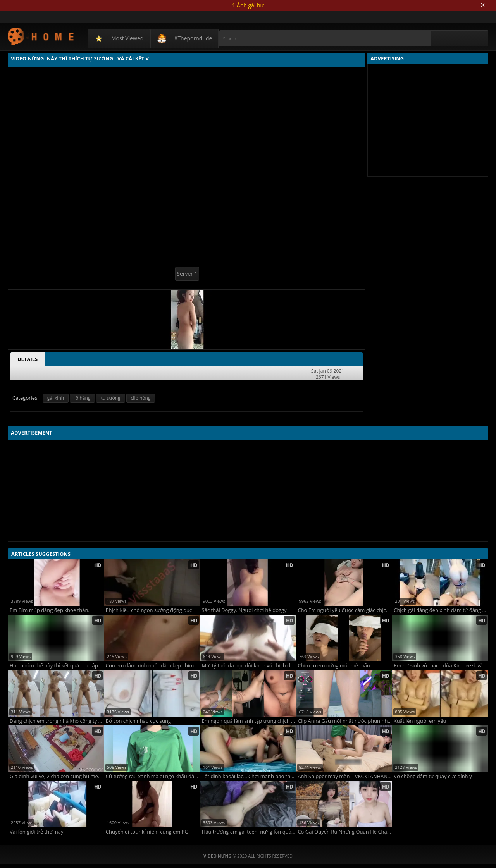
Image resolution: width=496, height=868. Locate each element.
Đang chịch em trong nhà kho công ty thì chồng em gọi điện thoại (57, 721)
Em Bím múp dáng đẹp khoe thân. (50, 610)
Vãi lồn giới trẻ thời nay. (37, 832)
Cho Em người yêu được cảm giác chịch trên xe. (345, 610)
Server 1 (187, 274)
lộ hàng (82, 398)
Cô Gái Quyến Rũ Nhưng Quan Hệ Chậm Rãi (345, 832)
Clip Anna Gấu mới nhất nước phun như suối (345, 721)
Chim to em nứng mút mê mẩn (334, 666)
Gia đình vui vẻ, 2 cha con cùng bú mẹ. (54, 776)
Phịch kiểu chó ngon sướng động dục (149, 610)
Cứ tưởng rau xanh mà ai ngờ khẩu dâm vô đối (153, 776)
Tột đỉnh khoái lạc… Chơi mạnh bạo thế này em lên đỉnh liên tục (249, 776)
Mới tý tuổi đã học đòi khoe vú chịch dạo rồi (249, 666)
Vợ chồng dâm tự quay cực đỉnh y (433, 776)
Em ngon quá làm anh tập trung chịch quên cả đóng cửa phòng (249, 721)
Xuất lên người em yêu (420, 721)
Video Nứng (41, 36)
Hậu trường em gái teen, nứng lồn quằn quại (249, 832)
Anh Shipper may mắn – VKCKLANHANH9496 (345, 776)
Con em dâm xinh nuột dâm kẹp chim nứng (153, 666)
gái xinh (56, 398)
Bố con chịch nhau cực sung (138, 721)
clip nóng (141, 398)
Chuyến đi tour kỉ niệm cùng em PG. (148, 832)
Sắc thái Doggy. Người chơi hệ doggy (244, 610)
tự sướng (110, 398)
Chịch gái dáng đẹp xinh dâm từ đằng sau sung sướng (441, 610)
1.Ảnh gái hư (248, 5)
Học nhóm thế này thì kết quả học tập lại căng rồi (57, 666)
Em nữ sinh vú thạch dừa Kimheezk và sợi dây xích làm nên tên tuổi (441, 666)
